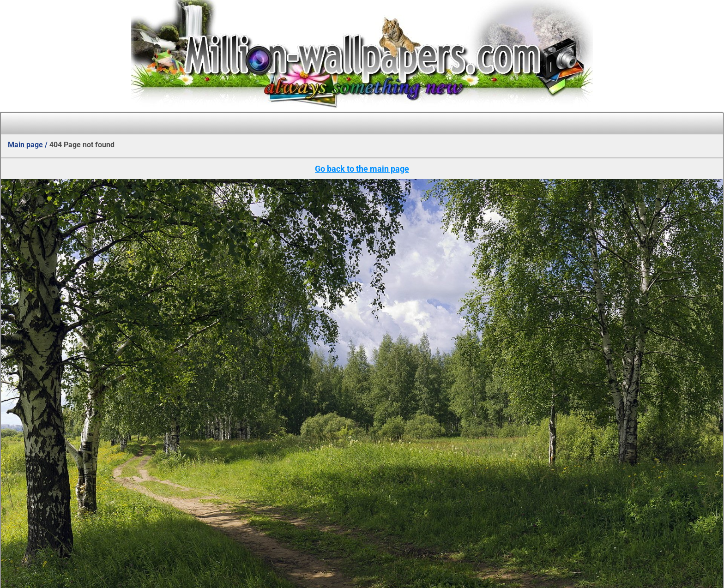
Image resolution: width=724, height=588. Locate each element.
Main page (25, 145)
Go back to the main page (362, 169)
